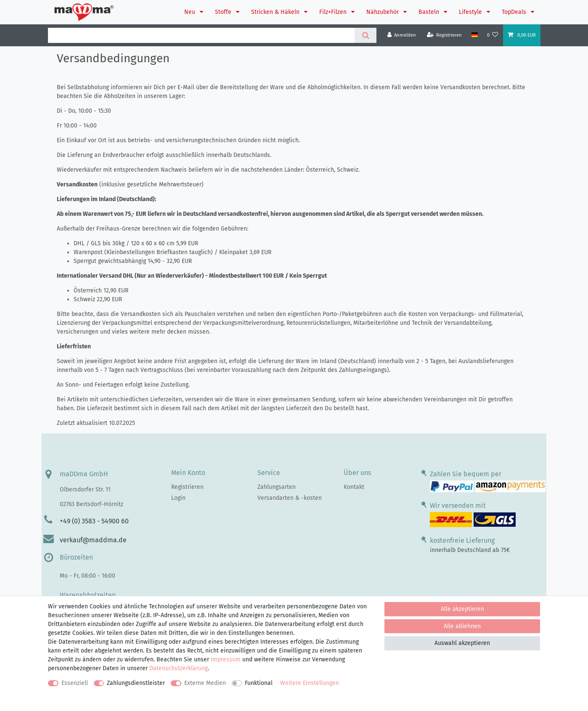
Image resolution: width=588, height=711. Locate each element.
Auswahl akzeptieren (462, 643)
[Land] (474, 35)
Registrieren (187, 487)
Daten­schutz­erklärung (179, 668)
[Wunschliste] (493, 35)
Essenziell (75, 683)
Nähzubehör (383, 12)
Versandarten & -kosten (290, 498)
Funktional (259, 683)
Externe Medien (205, 683)
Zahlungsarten (277, 487)
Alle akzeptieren (462, 609)
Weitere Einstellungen (310, 683)
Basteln (430, 12)
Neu (191, 12)
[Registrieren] (445, 35)
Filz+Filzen (334, 12)
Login (178, 498)
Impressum (226, 659)
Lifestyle (471, 12)
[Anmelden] (402, 35)
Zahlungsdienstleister (136, 683)
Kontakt (354, 487)
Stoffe (224, 12)
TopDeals (515, 12)
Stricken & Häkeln (276, 12)
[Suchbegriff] (201, 35)
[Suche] (365, 35)
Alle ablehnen (462, 626)
